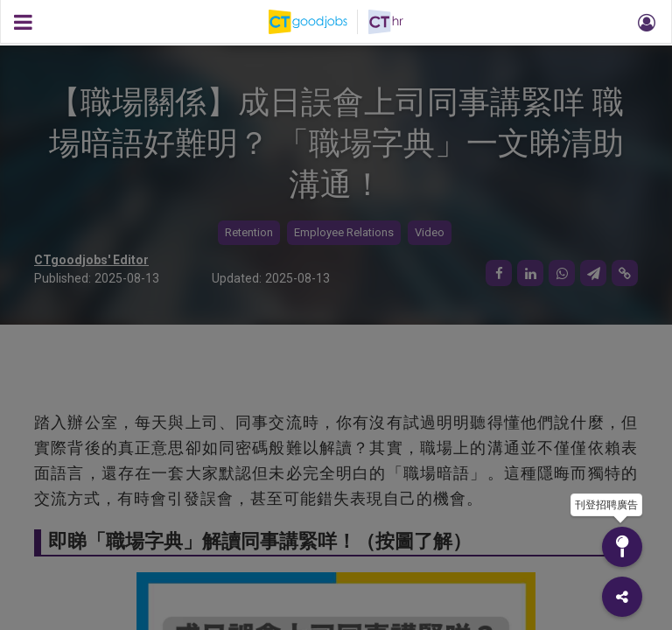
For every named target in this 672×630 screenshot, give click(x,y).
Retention (249, 232)
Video (430, 232)
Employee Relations (344, 232)
